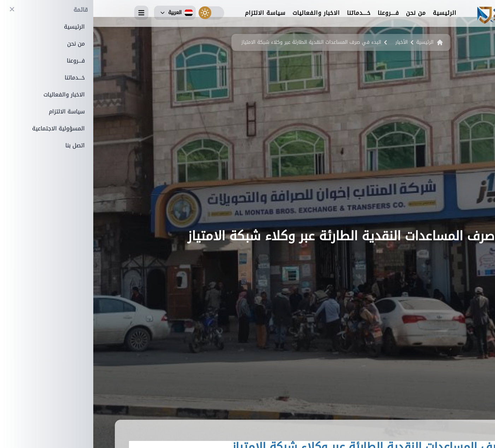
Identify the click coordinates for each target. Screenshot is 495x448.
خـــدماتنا (266, 14)
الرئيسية (351, 14)
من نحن (323, 14)
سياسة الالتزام (172, 14)
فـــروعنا (295, 14)
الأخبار (308, 42)
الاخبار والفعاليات (223, 14)
